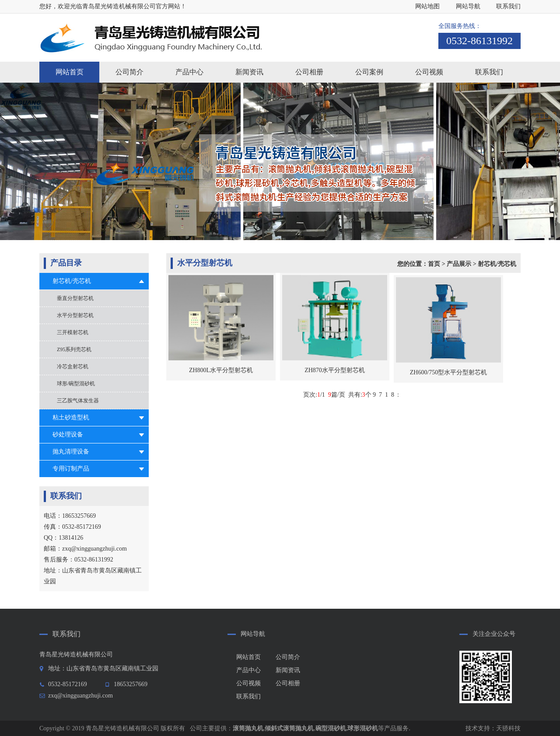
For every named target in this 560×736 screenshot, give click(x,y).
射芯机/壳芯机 (72, 281)
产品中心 (248, 670)
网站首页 (70, 72)
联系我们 (508, 6)
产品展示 (459, 264)
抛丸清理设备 (71, 452)
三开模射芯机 (73, 332)
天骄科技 (508, 728)
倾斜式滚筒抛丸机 (289, 728)
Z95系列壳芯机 (74, 349)
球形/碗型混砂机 (76, 384)
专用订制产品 (71, 469)
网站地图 (427, 6)
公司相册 (288, 683)
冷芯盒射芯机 (73, 366)
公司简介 (288, 657)
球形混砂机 (363, 728)
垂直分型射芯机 (75, 298)
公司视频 (248, 683)
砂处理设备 (68, 434)
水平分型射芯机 (75, 315)
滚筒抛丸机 (248, 728)
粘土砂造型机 (71, 417)
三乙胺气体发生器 (78, 401)
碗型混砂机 (331, 728)
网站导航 (468, 6)
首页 (434, 264)
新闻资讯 (288, 670)
